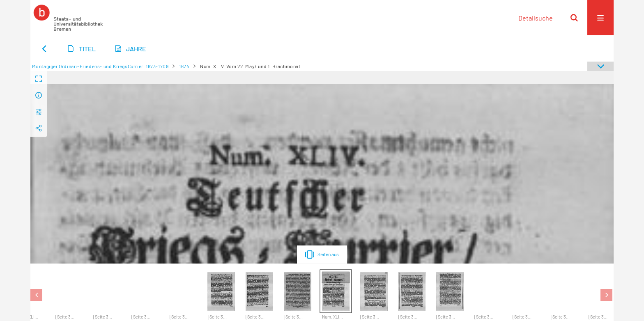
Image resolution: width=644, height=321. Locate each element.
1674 (184, 66)
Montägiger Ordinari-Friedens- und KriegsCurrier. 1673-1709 (100, 66)
